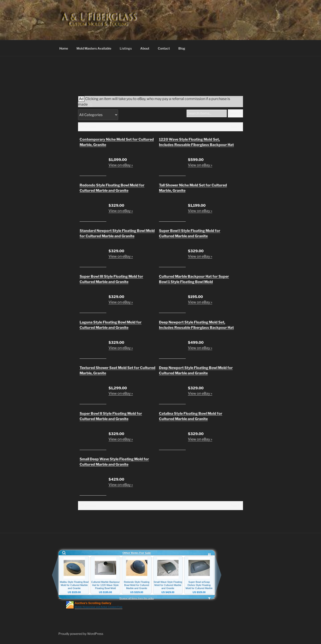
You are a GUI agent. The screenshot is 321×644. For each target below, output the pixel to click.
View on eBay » (121, 165)
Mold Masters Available (94, 48)
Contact (164, 48)
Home (64, 48)
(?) (90, 104)
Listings (126, 48)
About (145, 48)
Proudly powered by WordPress (81, 634)
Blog (182, 48)
